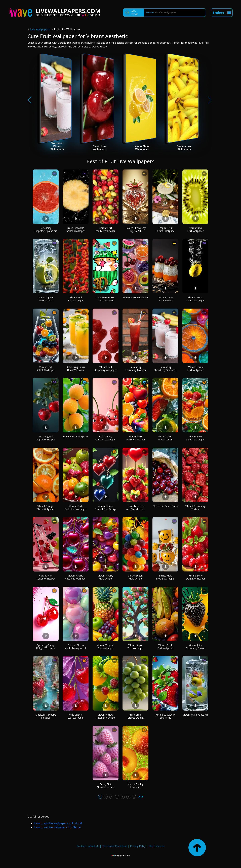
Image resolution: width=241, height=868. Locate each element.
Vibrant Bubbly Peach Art (135, 786)
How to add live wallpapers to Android (58, 823)
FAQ (151, 846)
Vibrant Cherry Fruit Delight (106, 577)
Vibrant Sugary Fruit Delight (135, 577)
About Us (94, 846)
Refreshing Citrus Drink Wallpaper (76, 368)
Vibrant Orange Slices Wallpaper (46, 508)
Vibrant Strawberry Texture (195, 508)
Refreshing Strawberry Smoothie (165, 368)
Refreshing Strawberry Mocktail (135, 368)
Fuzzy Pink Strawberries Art (106, 786)
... (134, 797)
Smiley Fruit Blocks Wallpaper (165, 577)
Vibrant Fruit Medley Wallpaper (106, 229)
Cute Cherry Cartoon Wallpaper (106, 438)
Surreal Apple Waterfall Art (46, 299)
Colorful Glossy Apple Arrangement (76, 647)
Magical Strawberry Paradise (46, 716)
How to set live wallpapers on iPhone (57, 827)
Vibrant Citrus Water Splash (166, 438)
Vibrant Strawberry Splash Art (165, 716)
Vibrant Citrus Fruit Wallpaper (195, 368)
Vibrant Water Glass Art (195, 715)
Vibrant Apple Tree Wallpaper (136, 647)
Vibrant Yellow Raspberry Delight (106, 716)
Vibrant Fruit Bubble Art (136, 297)
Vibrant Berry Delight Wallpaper (195, 577)
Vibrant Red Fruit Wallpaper (76, 299)
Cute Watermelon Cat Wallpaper (106, 299)
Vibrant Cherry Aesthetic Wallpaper (76, 577)
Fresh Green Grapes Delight (136, 716)
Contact (81, 846)
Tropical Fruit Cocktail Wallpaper (165, 229)
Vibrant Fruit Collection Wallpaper (76, 508)
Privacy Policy (138, 846)
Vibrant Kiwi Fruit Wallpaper (195, 229)
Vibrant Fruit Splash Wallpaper (46, 368)
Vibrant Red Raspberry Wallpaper (106, 368)
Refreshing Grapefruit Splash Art (46, 229)
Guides (160, 846)
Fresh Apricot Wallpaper (76, 437)
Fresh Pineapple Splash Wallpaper (76, 229)
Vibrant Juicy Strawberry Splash (195, 647)
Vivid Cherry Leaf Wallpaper (76, 716)
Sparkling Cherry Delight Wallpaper (46, 647)
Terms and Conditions (115, 846)
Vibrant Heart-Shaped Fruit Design (106, 508)
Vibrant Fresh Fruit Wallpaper (165, 647)
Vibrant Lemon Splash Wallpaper (195, 299)
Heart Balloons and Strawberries (135, 508)
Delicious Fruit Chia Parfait (166, 299)
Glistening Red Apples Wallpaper (46, 438)
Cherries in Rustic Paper (165, 506)
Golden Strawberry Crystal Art (136, 229)
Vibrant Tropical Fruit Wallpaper (106, 647)
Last (140, 797)
